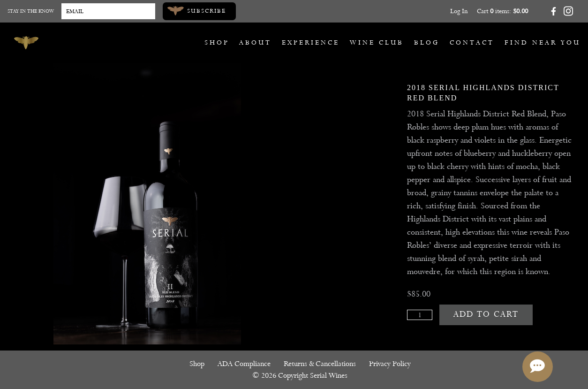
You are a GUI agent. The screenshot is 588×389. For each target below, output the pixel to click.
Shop (217, 42)
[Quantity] (420, 315)
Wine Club (377, 42)
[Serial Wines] (26, 43)
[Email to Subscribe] (108, 11)
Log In (459, 11)
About (255, 42)
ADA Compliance (244, 364)
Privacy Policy (390, 364)
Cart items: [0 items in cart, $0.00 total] (502, 11)
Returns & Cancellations (320, 364)
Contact (472, 42)
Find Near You (543, 42)
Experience (311, 42)
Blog (427, 42)
